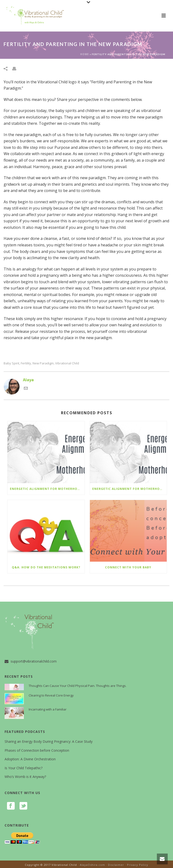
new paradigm (43, 363)
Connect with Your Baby (128, 567)
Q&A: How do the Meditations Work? (46, 567)
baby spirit (11, 363)
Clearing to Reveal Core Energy (51, 695)
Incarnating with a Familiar (48, 709)
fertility (26, 363)
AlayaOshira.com (92, 865)
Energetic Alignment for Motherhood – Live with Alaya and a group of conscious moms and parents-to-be (130, 489)
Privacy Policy (138, 865)
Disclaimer (116, 865)
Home (85, 54)
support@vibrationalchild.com (34, 661)
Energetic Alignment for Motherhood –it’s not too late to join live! (47, 489)
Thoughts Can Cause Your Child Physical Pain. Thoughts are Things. (78, 686)
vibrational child (67, 363)
